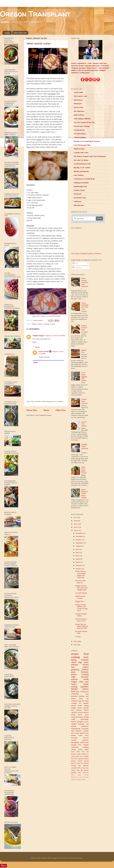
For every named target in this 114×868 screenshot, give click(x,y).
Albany (73, 770)
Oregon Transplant (35, 14)
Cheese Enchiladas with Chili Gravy (85, 306)
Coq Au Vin (81, 777)
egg (80, 701)
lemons (81, 717)
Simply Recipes (79, 149)
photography (75, 742)
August (78, 546)
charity (79, 754)
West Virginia (83, 745)
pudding (74, 772)
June (77, 553)
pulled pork (84, 742)
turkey (78, 752)
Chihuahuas (75, 694)
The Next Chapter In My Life (84, 122)
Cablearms (78, 201)
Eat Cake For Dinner (81, 160)
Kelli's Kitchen (79, 115)
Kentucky (85, 672)
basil (73, 691)
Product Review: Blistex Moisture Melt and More (82, 626)
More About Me (20, 33)
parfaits (83, 779)
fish (87, 724)
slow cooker (75, 733)
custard (73, 749)
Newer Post (32, 410)
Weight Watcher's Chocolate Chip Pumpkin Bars (81, 588)
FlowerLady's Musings (82, 126)
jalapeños (86, 766)
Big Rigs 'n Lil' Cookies (82, 168)
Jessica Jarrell (44, 351)
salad (81, 682)
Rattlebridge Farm (80, 186)
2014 (76, 527)
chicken (85, 665)
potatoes (79, 710)
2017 (76, 518)
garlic (78, 692)
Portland (74, 766)
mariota (74, 722)
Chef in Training (80, 137)
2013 (76, 530)
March (78, 562)
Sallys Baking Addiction (82, 119)
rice (80, 703)
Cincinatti (74, 717)
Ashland (74, 724)
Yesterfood (77, 194)
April (78, 559)
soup (87, 694)
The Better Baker (80, 134)
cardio (73, 719)
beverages (74, 738)
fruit (73, 667)
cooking (75, 657)
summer (85, 689)
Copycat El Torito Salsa (84, 327)
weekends (85, 660)
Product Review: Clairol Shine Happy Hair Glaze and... (81, 574)
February (79, 565)
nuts (87, 752)
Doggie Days (80, 601)
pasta (73, 672)
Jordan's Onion (79, 190)
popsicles (79, 731)
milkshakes (86, 772)
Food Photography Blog (82, 145)
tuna (87, 768)
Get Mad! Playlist (81, 593)
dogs (80, 662)
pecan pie (79, 756)
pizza (87, 715)
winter (81, 698)
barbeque (81, 724)
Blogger (80, 858)
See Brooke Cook (80, 198)
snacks (80, 705)
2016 (76, 521)
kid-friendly (85, 719)
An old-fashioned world (82, 164)
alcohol (82, 733)
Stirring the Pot (79, 130)
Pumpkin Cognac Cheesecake (85, 447)
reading (86, 717)
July (77, 549)
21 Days (78, 637)
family (86, 657)
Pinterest (86, 763)
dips (80, 766)
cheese (74, 662)
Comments (77, 268)
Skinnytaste (78, 104)
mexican (74, 679)
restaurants (85, 729)
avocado (86, 708)
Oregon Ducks (76, 708)
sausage (74, 745)
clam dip (80, 770)
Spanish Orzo (84, 351)
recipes (52, 324)
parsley (74, 674)
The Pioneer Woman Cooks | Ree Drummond (90, 156)
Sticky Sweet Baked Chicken (84, 470)
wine (87, 733)
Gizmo (74, 684)
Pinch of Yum (78, 107)
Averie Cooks (78, 92)
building (81, 696)
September (79, 543)
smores (73, 775)
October (79, 540)
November (79, 536)
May (77, 556)
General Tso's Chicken (84, 424)
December (79, 533)
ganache (86, 770)
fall (83, 701)
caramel (74, 740)
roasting (86, 761)
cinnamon (85, 740)
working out (84, 692)
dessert (73, 698)
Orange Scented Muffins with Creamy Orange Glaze (81, 608)
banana (73, 735)
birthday (74, 689)
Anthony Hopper (38, 336)
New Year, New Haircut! (80, 582)
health (86, 679)
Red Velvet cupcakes (77, 759)
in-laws (80, 712)
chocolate (85, 677)
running (74, 687)
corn (82, 768)
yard (87, 682)
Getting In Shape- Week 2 (81, 615)
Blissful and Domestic (81, 171)
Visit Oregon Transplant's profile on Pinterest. (86, 253)
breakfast (74, 696)
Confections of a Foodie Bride (84, 179)
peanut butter (83, 749)
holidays (85, 670)
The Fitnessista (79, 111)
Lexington (86, 756)
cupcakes (74, 712)
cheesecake (75, 747)
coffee (80, 735)
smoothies (74, 768)
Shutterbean (78, 100)
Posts (75, 263)
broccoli (86, 738)
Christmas (74, 701)
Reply (34, 342)
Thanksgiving (76, 729)
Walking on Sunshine (81, 183)
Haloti (86, 684)
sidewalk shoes (79, 205)
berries (86, 710)
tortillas (86, 731)
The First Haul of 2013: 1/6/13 (81, 620)
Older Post (61, 410)
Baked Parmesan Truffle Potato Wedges (84, 493)
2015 (76, 524)
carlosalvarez (64, 858)
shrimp (73, 705)
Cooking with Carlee (81, 153)
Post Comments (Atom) (43, 415)
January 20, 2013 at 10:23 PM (55, 336)
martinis (79, 779)
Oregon (74, 682)
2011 (76, 645)
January (78, 569)
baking (34, 324)
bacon (80, 715)
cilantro (84, 754)
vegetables (84, 687)
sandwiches (85, 726)
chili (83, 752)
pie (85, 768)
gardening (75, 670)
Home (7, 33)
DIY (79, 768)
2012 (76, 641)
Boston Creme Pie (77, 763)
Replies (37, 347)
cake (87, 696)
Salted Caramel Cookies (80, 597)
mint (73, 731)
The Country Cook (80, 96)
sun (87, 698)
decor (87, 735)
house (86, 662)
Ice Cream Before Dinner (53, 316)
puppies (86, 703)
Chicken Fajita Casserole (84, 401)
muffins (74, 726)
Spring (86, 705)
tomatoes (75, 665)
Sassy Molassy (79, 175)
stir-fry (86, 722)
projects (73, 754)
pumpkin (80, 722)
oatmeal (80, 761)
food (86, 654)
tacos (73, 752)
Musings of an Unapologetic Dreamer (87, 141)
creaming (46, 324)
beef (73, 710)
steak (79, 772)
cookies (40, 324)
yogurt (79, 775)
